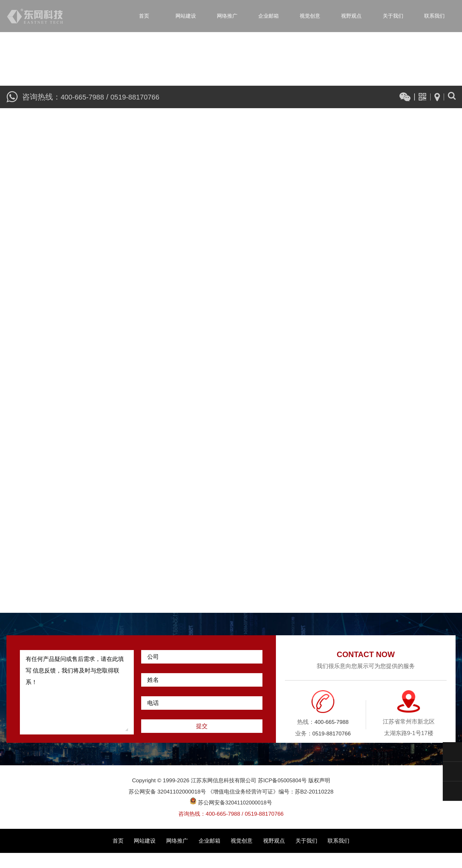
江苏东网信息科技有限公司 (35, 16)
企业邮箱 (269, 16)
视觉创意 (310, 16)
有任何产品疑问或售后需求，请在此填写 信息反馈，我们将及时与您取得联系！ (77, 707)
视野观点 (351, 16)
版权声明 (320, 795)
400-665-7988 (85, 95)
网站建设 (186, 16)
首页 (144, 16)
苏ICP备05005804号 (282, 795)
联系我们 (434, 16)
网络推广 (227, 16)
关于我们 (393, 16)
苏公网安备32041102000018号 (231, 818)
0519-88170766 (142, 95)
